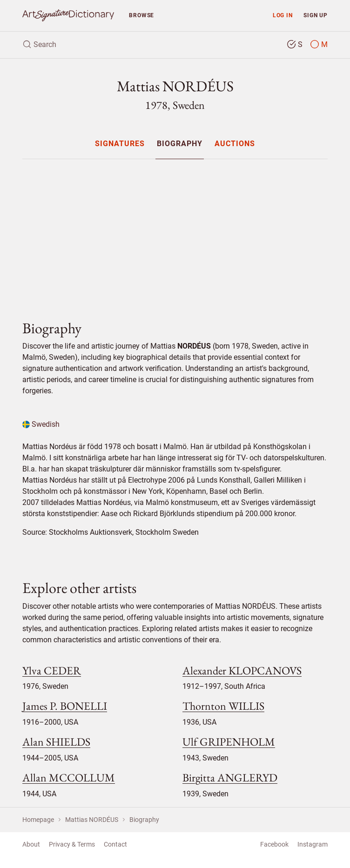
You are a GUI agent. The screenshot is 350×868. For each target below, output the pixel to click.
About (31, 844)
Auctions (235, 144)
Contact (115, 844)
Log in (283, 15)
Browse (141, 15)
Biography (180, 144)
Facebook (274, 844)
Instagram (313, 844)
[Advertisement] (175, 232)
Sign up (316, 15)
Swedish (41, 424)
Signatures (120, 144)
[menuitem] (119, 144)
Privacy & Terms (72, 844)
